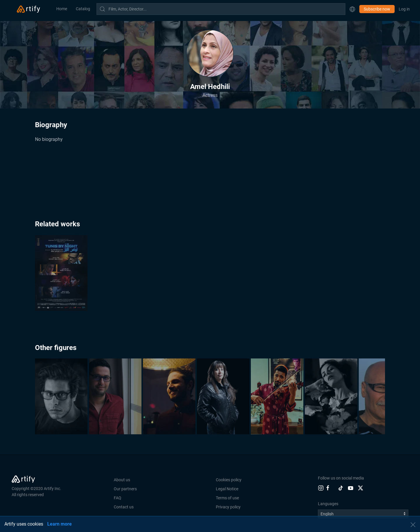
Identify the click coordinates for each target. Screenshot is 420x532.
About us (122, 480)
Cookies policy (229, 480)
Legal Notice (227, 489)
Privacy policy (228, 507)
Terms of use (227, 498)
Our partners (125, 489)
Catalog (83, 9)
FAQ (118, 498)
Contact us (124, 507)
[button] (352, 9)
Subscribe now (377, 9)
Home (62, 9)
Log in (404, 9)
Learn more (60, 524)
